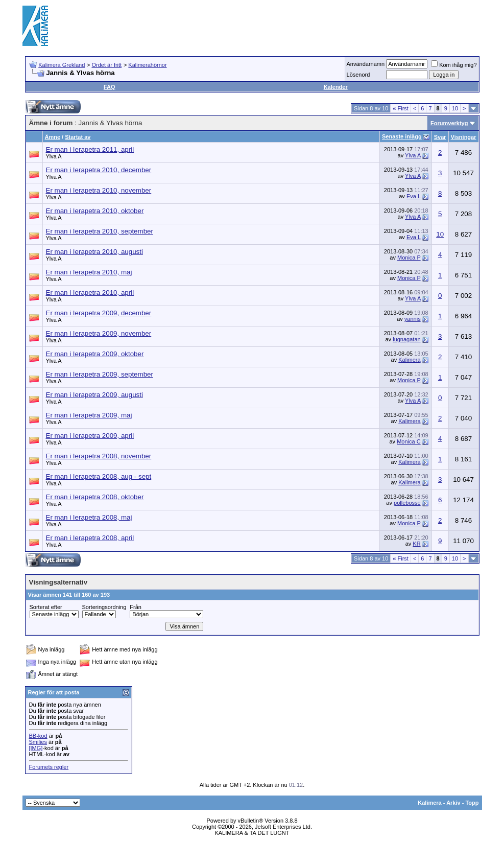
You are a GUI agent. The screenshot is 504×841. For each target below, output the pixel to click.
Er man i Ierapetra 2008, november (99, 456)
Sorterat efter (46, 607)
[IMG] (36, 748)
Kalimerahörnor (147, 65)
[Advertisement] (296, 26)
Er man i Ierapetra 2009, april (90, 436)
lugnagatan (406, 339)
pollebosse (407, 503)
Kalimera (409, 360)
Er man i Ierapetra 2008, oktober (95, 497)
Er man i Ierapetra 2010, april (90, 293)
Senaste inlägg (402, 136)
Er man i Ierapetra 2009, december (99, 313)
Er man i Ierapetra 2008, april (90, 538)
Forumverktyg (449, 123)
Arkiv (453, 803)
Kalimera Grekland (62, 65)
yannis (413, 319)
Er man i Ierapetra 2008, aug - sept (99, 476)
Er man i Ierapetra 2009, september (100, 374)
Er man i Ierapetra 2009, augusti (94, 395)
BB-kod (38, 736)
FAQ (110, 87)
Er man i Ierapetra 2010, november (99, 190)
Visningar (464, 137)
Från (136, 607)
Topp (472, 803)
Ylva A (54, 156)
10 (455, 108)
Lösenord (358, 75)
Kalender (336, 87)
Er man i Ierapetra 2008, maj (89, 517)
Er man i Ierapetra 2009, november (99, 333)
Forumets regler (49, 767)
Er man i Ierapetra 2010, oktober (95, 211)
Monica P (409, 258)
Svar (440, 137)
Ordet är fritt (106, 65)
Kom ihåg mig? (454, 65)
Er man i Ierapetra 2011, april (90, 149)
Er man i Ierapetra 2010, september (100, 231)
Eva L (414, 196)
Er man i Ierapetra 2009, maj (89, 415)
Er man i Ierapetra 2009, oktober (95, 354)
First (401, 108)
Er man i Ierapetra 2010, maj (89, 272)
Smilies (38, 742)
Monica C (409, 441)
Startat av (78, 137)
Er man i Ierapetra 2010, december (99, 170)
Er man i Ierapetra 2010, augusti (94, 252)
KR (416, 544)
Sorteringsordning (104, 607)
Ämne (53, 137)
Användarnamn (366, 64)
